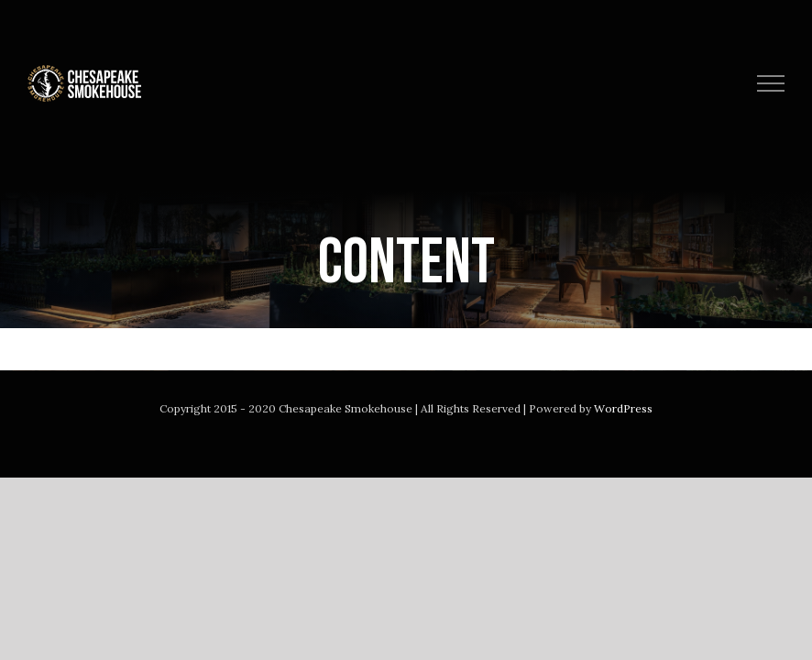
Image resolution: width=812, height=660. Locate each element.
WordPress (623, 408)
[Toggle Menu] (771, 83)
